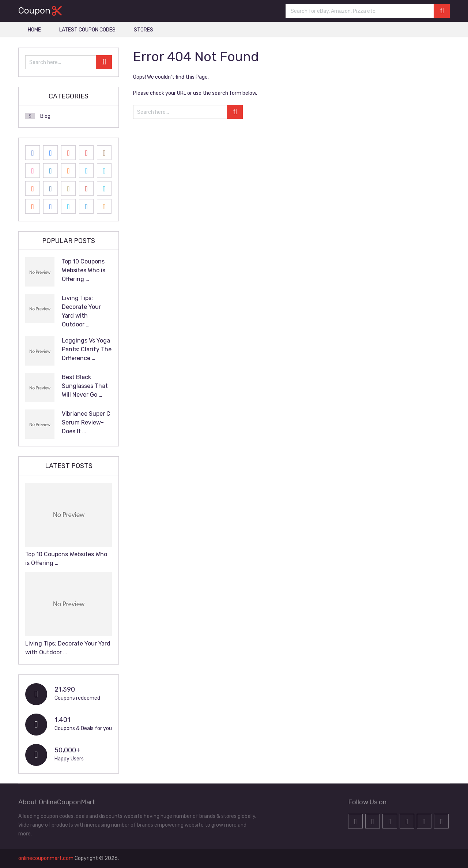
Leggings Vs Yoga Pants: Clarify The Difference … (87, 349)
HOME (34, 30)
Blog (45, 116)
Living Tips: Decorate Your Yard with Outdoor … (81, 311)
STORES (144, 30)
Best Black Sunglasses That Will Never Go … (85, 386)
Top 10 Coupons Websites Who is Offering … (84, 270)
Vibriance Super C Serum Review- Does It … (86, 422)
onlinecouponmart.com (46, 858)
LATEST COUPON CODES (87, 30)
